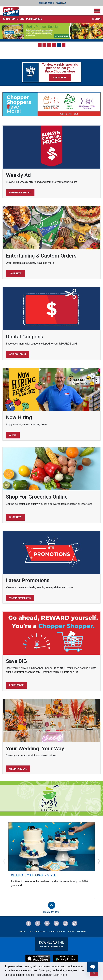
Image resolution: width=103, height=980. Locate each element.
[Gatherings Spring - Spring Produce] (51, 31)
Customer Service (38, 931)
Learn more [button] (60, 975)
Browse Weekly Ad (20, 193)
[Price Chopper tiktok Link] (75, 923)
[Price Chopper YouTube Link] (56, 923)
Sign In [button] (96, 19)
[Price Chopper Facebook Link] (29, 923)
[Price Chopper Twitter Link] (38, 923)
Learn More (16, 685)
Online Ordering (57, 931)
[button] (22, 19)
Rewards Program (77, 931)
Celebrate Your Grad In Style (33, 875)
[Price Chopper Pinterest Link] (47, 923)
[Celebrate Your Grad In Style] (51, 846)
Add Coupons (18, 354)
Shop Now (15, 274)
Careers (22, 931)
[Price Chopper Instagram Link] (65, 923)
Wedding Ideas (18, 769)
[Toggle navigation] (97, 11)
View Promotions (20, 598)
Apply (13, 435)
